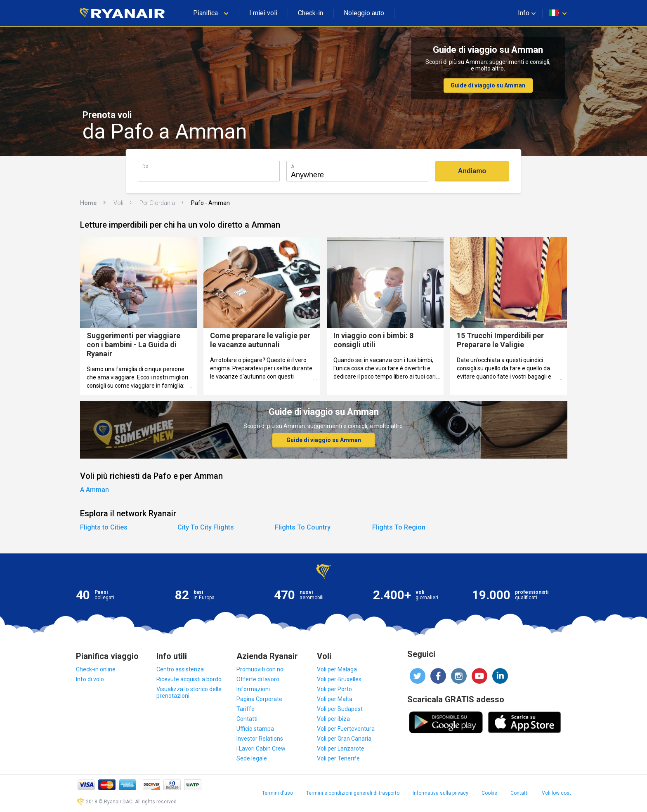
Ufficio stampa (255, 729)
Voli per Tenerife (338, 758)
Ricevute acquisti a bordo (189, 679)
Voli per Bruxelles (339, 679)
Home (88, 203)
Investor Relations (260, 739)
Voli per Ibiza (333, 719)
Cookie (489, 793)
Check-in (311, 13)
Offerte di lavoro (258, 679)
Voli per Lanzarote (341, 748)
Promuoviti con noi (261, 669)
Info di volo (90, 679)
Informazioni (253, 689)
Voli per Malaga (337, 669)
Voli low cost (556, 793)
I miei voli (263, 13)
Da (145, 166)
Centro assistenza (180, 669)
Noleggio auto (364, 13)
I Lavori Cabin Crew (261, 748)
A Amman (94, 490)
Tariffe (246, 709)
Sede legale (252, 758)
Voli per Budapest (340, 709)
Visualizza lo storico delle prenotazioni (189, 692)
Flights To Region (399, 527)
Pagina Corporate (259, 699)
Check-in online (96, 669)
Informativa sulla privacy (440, 793)
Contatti (247, 719)
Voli (118, 203)
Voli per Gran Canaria (344, 739)
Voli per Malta (335, 699)
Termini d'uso (277, 793)
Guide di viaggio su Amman (488, 85)
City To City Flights (206, 527)
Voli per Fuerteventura (346, 729)
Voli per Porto (334, 689)
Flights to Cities (104, 527)
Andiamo (472, 171)
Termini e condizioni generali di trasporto (353, 793)
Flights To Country (303, 527)
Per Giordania (157, 203)
